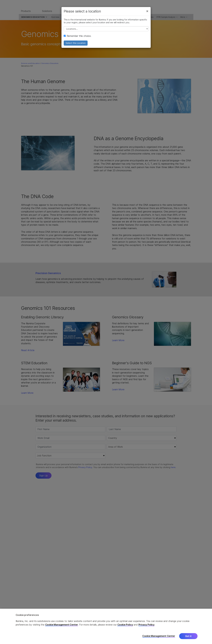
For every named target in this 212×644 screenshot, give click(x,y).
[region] (106, 626)
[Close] (147, 13)
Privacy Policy (147, 625)
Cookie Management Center (62, 625)
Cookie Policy (125, 625)
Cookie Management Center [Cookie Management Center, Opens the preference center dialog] (159, 636)
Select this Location (76, 45)
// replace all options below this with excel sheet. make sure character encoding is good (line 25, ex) (106, 31)
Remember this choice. (78, 38)
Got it (188, 636)
